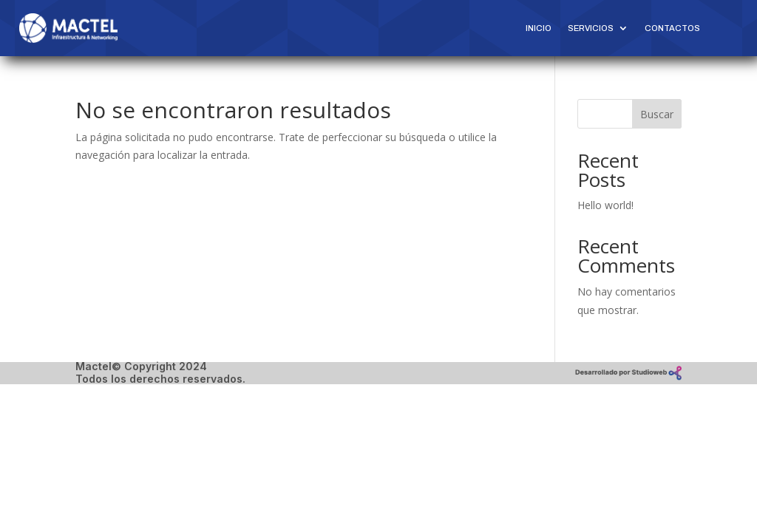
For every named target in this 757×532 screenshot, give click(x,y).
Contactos (672, 28)
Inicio (539, 28)
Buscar (657, 114)
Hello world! (605, 205)
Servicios (591, 28)
